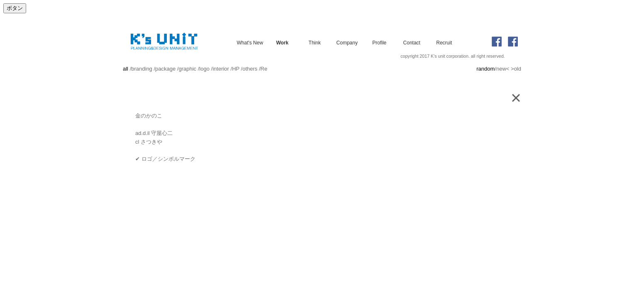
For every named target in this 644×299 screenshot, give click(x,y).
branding (142, 69)
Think (315, 42)
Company (347, 42)
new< (503, 69)
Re (264, 69)
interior (221, 69)
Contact (412, 42)
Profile (379, 42)
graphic (187, 69)
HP (236, 69)
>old (516, 69)
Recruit (444, 42)
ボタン (15, 8)
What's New (250, 42)
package (165, 69)
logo (204, 69)
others (250, 69)
